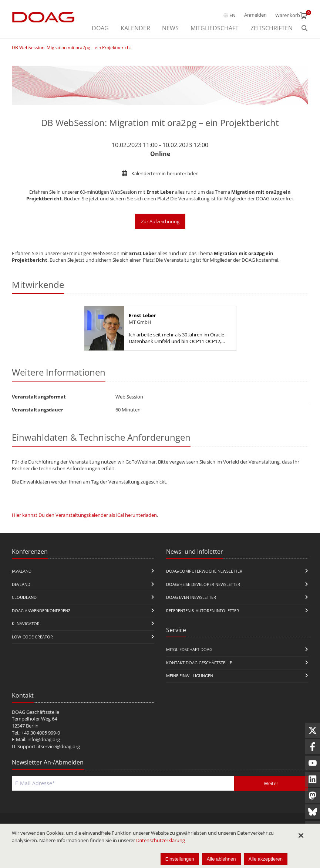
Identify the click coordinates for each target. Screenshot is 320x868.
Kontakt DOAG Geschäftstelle (199, 663)
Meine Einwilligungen (190, 676)
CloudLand (24, 597)
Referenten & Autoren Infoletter (203, 611)
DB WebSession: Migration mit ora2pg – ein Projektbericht (71, 48)
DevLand (21, 584)
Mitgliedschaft (215, 28)
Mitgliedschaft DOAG (189, 649)
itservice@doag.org (59, 746)
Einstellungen (180, 859)
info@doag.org (44, 739)
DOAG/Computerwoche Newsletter (204, 571)
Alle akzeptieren (266, 859)
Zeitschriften (272, 28)
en (233, 15)
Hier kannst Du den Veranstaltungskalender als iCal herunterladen (84, 515)
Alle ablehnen (221, 859)
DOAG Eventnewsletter (191, 597)
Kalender (135, 28)
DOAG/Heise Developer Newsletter (203, 584)
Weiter (271, 783)
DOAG (100, 28)
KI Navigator (26, 623)
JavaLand (22, 571)
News (170, 28)
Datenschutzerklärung (161, 840)
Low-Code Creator (32, 637)
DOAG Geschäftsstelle (36, 712)
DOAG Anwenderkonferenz (41, 611)
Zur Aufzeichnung (160, 221)
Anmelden (255, 15)
